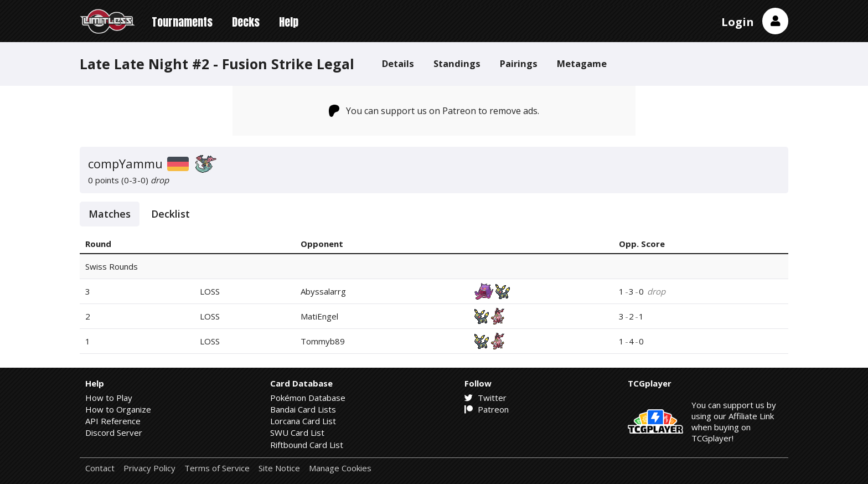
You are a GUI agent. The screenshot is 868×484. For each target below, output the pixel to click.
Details (398, 63)
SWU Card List (297, 432)
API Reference (113, 421)
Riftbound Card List (307, 445)
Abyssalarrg (323, 291)
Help (289, 22)
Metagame (582, 63)
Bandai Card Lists (303, 409)
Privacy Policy (149, 468)
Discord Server (114, 432)
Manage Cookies (340, 468)
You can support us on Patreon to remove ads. (434, 111)
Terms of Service (217, 468)
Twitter (485, 398)
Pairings (519, 63)
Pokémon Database (308, 398)
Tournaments (182, 22)
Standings (457, 63)
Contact (100, 468)
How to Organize (118, 409)
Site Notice (279, 468)
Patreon (487, 409)
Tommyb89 (323, 341)
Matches (110, 214)
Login (738, 22)
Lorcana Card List (303, 421)
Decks (246, 22)
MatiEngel (319, 316)
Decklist (170, 214)
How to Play (109, 398)
